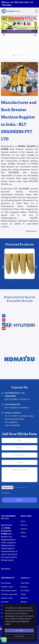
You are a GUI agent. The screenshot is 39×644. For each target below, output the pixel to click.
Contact (23, 536)
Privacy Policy (20, 636)
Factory (23, 594)
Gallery (23, 533)
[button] (4, 35)
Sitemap (24, 602)
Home (23, 521)
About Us (24, 525)
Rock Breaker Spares (9, 591)
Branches (24, 587)
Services (24, 529)
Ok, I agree (19, 630)
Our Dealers (25, 591)
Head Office (25, 583)
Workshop (24, 598)
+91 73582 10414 (17, 2)
